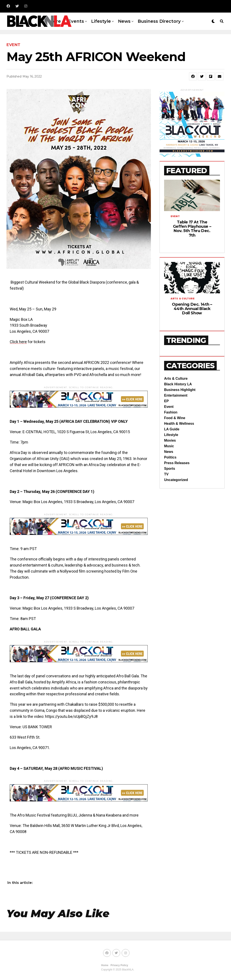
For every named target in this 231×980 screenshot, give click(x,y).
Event (169, 407)
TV (166, 474)
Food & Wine (175, 418)
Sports (170, 469)
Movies (170, 440)
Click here (18, 342)
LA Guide (172, 429)
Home (105, 965)
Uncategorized (176, 480)
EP (166, 401)
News (124, 21)
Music (169, 446)
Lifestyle (101, 21)
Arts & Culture (176, 379)
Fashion (171, 412)
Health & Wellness (179, 424)
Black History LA (178, 384)
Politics (170, 457)
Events (76, 21)
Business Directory (159, 21)
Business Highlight (180, 390)
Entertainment (176, 395)
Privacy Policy (119, 965)
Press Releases (177, 463)
